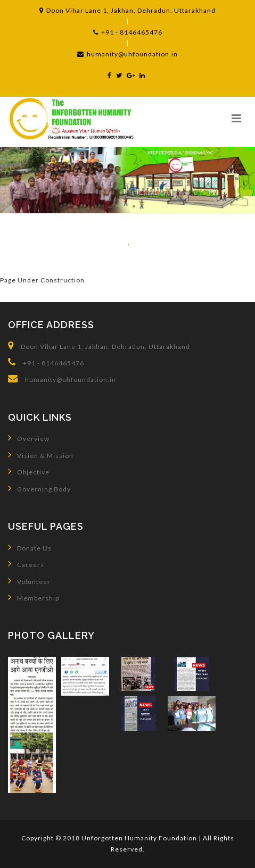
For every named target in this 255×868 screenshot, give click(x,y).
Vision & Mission (41, 455)
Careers (26, 564)
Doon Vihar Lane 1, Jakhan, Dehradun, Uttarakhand (127, 10)
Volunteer (29, 581)
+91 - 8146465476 (128, 32)
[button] (236, 118)
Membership (34, 597)
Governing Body (39, 488)
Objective (29, 471)
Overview (29, 438)
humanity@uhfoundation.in (127, 54)
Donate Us (30, 547)
